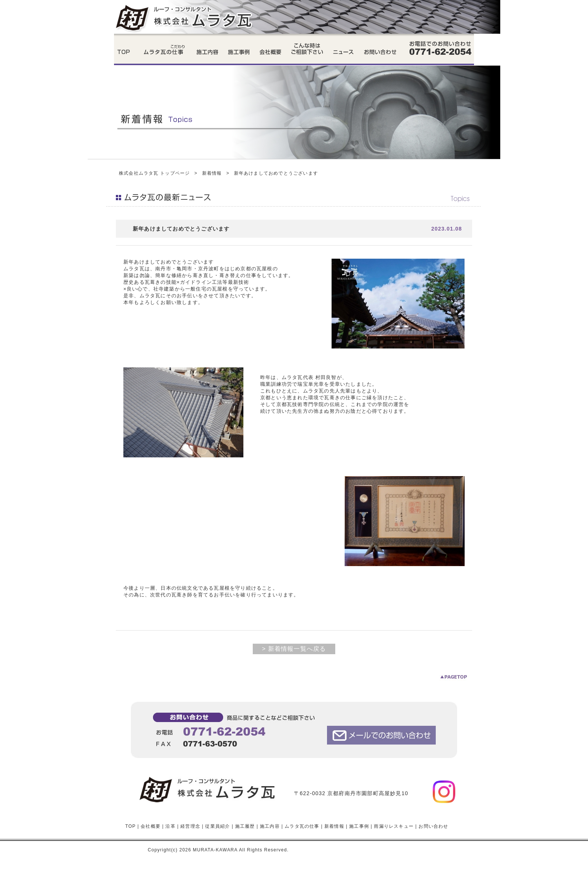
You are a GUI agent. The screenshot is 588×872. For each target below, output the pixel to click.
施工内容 (270, 826)
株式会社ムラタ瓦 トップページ (154, 173)
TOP (130, 826)
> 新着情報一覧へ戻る (294, 649)
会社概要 (151, 826)
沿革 (170, 826)
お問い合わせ (433, 826)
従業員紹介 (217, 826)
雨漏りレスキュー (394, 826)
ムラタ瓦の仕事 (302, 826)
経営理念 (190, 826)
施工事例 (359, 826)
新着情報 (212, 173)
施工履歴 (245, 826)
